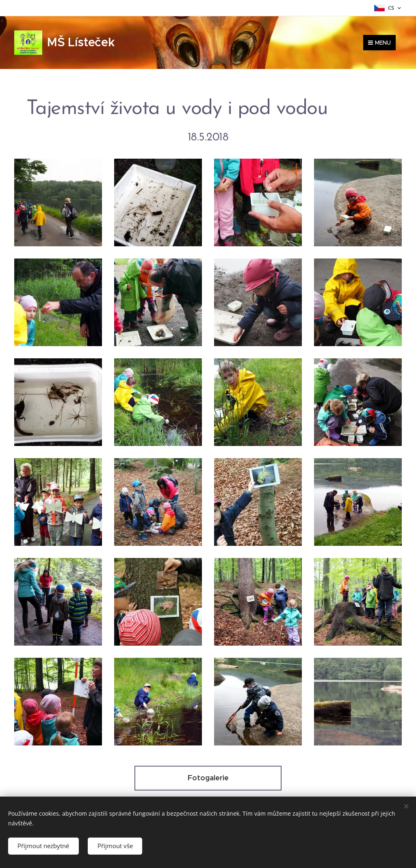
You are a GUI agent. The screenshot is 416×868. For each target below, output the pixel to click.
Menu (379, 42)
